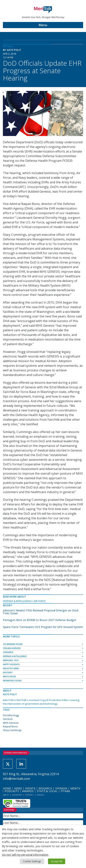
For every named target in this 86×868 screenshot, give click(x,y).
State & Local (47, 791)
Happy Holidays (11, 664)
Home (7, 788)
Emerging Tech (11, 660)
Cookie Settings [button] (32, 861)
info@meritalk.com (16, 779)
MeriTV (75, 788)
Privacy (41, 795)
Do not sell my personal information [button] (25, 855)
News (18, 788)
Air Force (40, 601)
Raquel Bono (10, 726)
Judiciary (8, 672)
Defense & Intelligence (17, 601)
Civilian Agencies (12, 648)
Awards (28, 791)
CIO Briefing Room (13, 644)
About (6, 795)
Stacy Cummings (12, 730)
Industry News (11, 668)
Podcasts (12, 791)
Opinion (61, 788)
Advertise (17, 795)
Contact (29, 795)
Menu (43, 25)
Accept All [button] (57, 861)
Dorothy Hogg (11, 715)
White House (9, 677)
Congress (8, 652)
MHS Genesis (11, 723)
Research (45, 788)
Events (30, 788)
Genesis (8, 719)
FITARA (65, 791)
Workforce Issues (12, 681)
